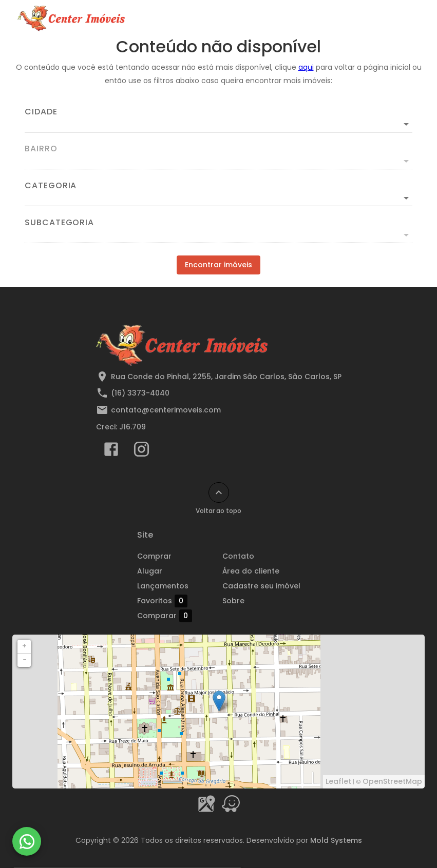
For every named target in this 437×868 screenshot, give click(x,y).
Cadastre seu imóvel (261, 586)
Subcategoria (59, 223)
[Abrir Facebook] (111, 451)
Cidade (41, 112)
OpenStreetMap (392, 781)
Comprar (154, 556)
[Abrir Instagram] (141, 451)
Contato (238, 556)
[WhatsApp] (27, 841)
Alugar (150, 571)
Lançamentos (163, 586)
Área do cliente (251, 571)
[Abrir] (406, 124)
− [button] (25, 660)
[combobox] (218, 120)
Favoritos (162, 601)
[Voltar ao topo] (219, 492)
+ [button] (24, 646)
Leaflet (338, 781)
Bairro (41, 149)
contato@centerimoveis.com (166, 410)
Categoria (51, 186)
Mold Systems (336, 840)
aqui (306, 67)
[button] (218, 198)
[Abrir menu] (403, 18)
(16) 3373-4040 (140, 393)
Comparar (176, 616)
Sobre (233, 601)
